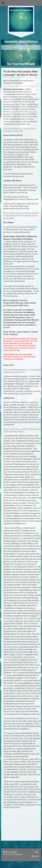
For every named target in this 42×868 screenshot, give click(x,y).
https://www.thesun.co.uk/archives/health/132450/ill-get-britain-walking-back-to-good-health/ (21, 215)
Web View (35, 856)
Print (7, 852)
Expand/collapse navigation (21, 3)
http (20, 229)
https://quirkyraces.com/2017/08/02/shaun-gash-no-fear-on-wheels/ (23, 430)
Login (37, 852)
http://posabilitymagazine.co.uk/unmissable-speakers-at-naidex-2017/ (23, 371)
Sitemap (14, 852)
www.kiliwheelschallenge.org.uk (23, 111)
